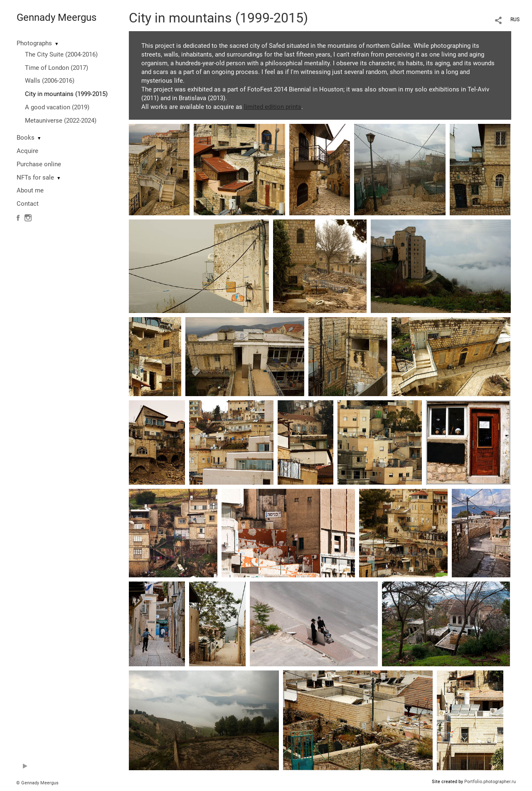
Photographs (34, 43)
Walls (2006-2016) (50, 81)
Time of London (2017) (57, 68)
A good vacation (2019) (57, 107)
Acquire (27, 151)
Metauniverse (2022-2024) (61, 121)
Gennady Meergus (57, 17)
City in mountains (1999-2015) (66, 94)
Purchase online (39, 164)
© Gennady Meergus (37, 783)
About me (30, 190)
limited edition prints (273, 107)
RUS (515, 20)
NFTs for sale (35, 177)
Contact (28, 204)
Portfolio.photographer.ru (490, 782)
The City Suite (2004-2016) (61, 54)
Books (26, 138)
